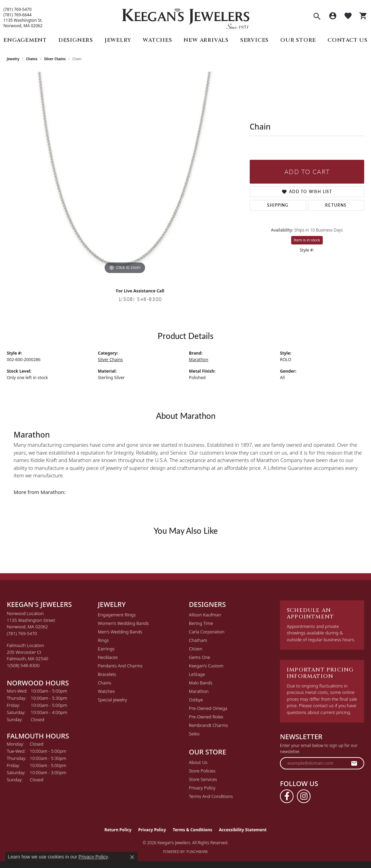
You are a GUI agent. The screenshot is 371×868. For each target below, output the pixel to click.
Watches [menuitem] (106, 691)
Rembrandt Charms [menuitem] (208, 725)
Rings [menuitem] (103, 640)
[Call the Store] (22, 633)
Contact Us (348, 40)
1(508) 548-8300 (140, 299)
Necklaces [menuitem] (108, 657)
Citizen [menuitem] (196, 649)
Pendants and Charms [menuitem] (120, 666)
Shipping (278, 205)
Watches (157, 40)
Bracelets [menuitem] (107, 674)
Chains (32, 59)
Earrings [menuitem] (106, 649)
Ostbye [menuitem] (196, 700)
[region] (125, 174)
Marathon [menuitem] (199, 691)
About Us (198, 762)
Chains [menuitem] (105, 683)
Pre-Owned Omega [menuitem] (208, 708)
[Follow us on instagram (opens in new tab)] (304, 796)
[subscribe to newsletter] (354, 763)
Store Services (203, 779)
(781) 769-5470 (17, 10)
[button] (317, 17)
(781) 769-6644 (17, 15)
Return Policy (118, 830)
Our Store (298, 40)
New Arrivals (206, 40)
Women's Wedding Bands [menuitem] (123, 623)
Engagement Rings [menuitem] (117, 615)
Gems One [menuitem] (200, 657)
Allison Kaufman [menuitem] (205, 615)
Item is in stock (307, 240)
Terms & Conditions (193, 830)
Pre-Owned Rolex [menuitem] (206, 717)
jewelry (13, 59)
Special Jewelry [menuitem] (112, 700)
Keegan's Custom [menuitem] (206, 666)
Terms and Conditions (211, 796)
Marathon (199, 360)
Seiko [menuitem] (194, 734)
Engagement (25, 40)
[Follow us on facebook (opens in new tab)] (287, 796)
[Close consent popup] (132, 857)
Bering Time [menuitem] (201, 623)
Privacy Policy (202, 788)
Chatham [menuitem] (198, 640)
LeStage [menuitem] (197, 674)
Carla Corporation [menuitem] (207, 632)
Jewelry (118, 40)
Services (254, 40)
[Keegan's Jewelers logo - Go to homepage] (186, 17)
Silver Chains (55, 59)
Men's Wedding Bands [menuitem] (120, 632)
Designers (76, 40)
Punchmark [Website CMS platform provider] (197, 852)
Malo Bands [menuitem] (201, 683)
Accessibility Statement (243, 830)
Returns (336, 205)
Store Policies (202, 771)
